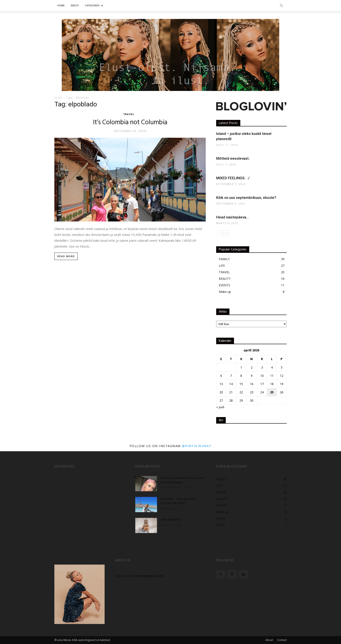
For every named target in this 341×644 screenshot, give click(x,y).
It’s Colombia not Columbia (130, 122)
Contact (282, 640)
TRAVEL (129, 114)
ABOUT (75, 6)
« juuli (220, 407)
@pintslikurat (197, 446)
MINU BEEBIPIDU (171, 520)
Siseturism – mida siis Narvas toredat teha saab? (178, 501)
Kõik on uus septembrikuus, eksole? (246, 198)
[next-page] (226, 233)
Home (61, 6)
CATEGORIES (94, 6)
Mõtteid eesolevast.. (233, 158)
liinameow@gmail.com (148, 576)
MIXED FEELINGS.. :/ (233, 178)
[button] (281, 6)
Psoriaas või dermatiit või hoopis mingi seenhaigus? (182, 480)
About (269, 640)
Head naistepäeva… (232, 217)
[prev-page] (219, 233)
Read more (66, 256)
